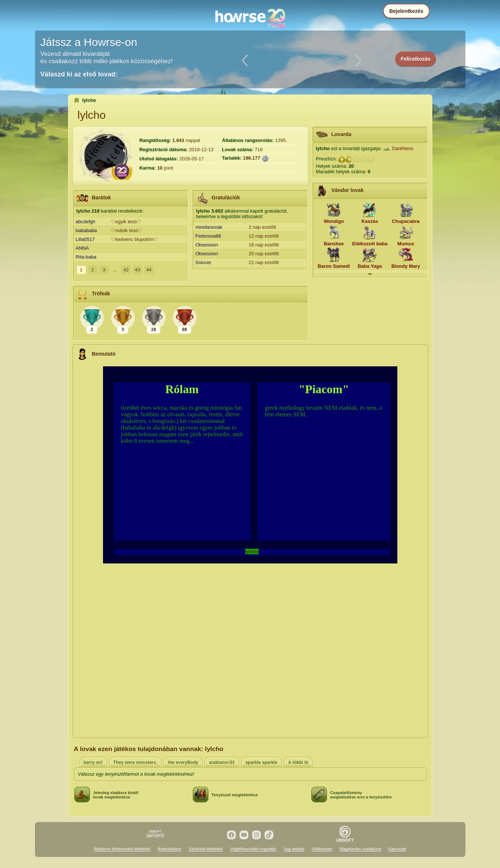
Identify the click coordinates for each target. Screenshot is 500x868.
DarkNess (403, 148)
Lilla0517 (85, 239)
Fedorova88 (208, 236)
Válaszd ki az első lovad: (79, 74)
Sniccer (203, 262)
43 (137, 270)
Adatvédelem (170, 849)
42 (126, 270)
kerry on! (93, 762)
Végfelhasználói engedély (253, 849)
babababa (86, 230)
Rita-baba (86, 257)
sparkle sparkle (261, 762)
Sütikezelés (322, 849)
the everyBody (183, 762)
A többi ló (298, 762)
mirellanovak (209, 227)
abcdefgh (86, 222)
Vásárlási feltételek (206, 849)
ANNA (82, 248)
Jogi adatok (294, 849)
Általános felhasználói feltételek (122, 849)
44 (149, 270)
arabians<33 (222, 762)
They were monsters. (135, 762)
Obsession (207, 245)
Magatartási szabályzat (360, 849)
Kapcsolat (397, 849)
